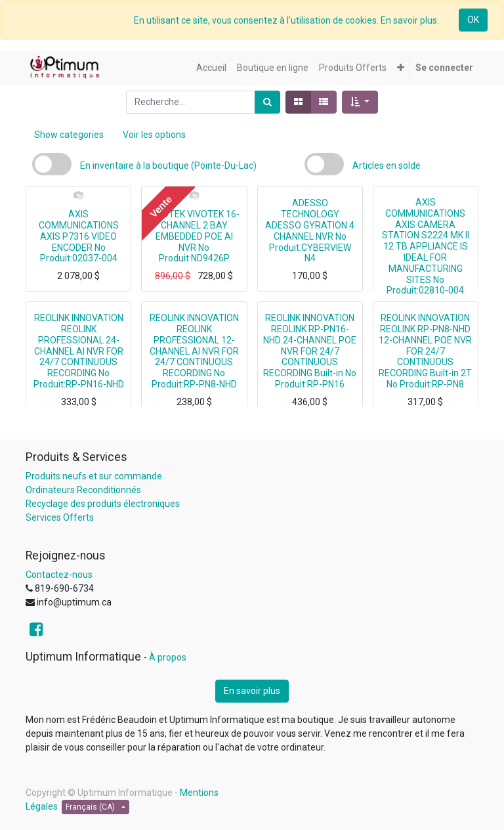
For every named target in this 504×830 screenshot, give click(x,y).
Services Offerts (60, 517)
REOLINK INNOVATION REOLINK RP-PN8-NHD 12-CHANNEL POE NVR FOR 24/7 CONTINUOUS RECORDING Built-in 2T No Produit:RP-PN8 (425, 351)
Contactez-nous (59, 575)
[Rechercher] (267, 102)
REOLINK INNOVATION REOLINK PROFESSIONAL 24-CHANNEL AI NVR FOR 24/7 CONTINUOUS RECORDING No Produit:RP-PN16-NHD (79, 351)
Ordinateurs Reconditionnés (83, 490)
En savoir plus (252, 691)
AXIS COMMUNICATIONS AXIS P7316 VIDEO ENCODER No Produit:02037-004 (79, 236)
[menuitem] (211, 68)
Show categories (69, 135)
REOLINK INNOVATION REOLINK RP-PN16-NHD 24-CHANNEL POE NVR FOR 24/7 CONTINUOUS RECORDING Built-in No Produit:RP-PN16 (310, 351)
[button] (401, 68)
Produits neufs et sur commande (94, 476)
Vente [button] (161, 206)
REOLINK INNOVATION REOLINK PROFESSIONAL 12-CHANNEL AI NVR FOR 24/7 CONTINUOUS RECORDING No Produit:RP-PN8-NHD (194, 351)
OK (473, 20)
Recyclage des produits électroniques (103, 504)
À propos (168, 657)
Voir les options (154, 135)
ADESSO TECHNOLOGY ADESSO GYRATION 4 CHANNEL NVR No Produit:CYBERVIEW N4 (310, 230)
